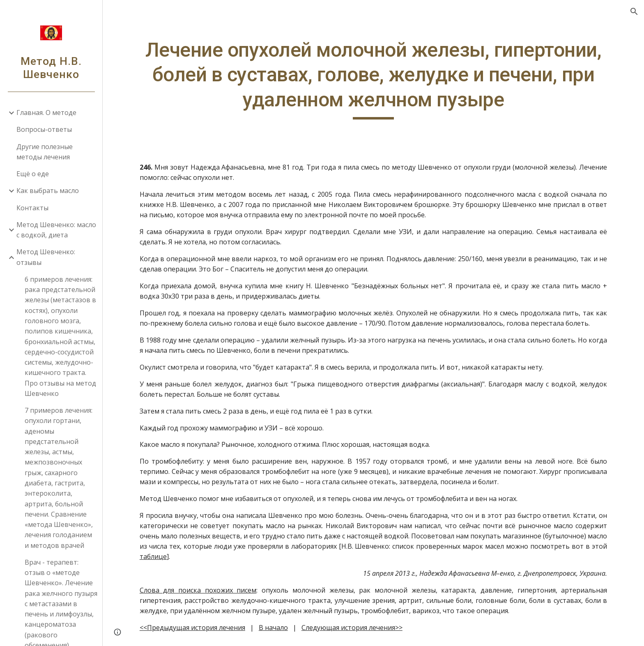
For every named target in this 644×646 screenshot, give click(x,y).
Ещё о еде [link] (33, 174)
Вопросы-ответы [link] (44, 129)
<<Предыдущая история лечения (192, 628)
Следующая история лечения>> (352, 628)
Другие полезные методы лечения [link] (45, 152)
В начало (273, 628)
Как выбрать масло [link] (48, 191)
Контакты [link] (32, 208)
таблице (153, 556)
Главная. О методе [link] (46, 113)
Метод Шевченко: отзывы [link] (46, 257)
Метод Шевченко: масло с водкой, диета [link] (56, 230)
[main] (373, 79)
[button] (634, 11)
